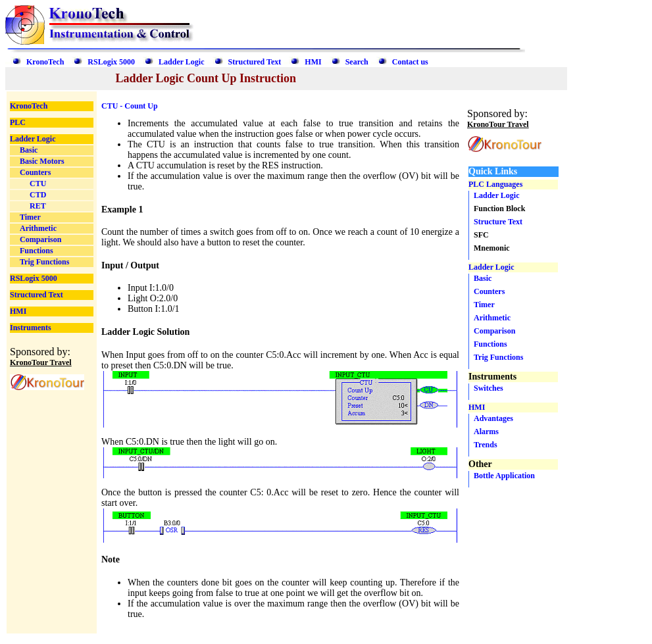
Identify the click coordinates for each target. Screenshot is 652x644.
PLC (18, 122)
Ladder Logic (181, 62)
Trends (486, 445)
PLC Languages (495, 184)
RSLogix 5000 (111, 62)
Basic (29, 150)
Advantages (493, 418)
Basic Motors (42, 161)
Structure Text (498, 222)
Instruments (31, 328)
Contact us (410, 62)
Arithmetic (38, 228)
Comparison (40, 239)
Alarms (486, 432)
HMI (313, 62)
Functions (37, 251)
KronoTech (45, 62)
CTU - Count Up (130, 106)
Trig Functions (44, 262)
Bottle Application (504, 476)
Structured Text (255, 62)
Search (357, 62)
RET (38, 206)
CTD (38, 195)
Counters (35, 172)
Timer (30, 217)
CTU (38, 184)
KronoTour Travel (41, 362)
